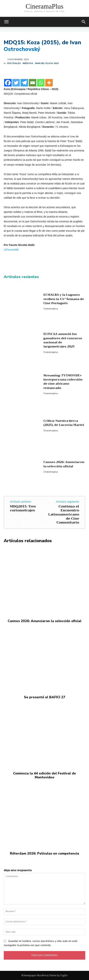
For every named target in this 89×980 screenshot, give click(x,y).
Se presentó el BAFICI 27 (45, 697)
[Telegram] (24, 83)
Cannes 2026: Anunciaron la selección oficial (64, 464)
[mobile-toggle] (6, 22)
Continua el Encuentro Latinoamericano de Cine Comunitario (64, 514)
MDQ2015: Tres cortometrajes (23, 508)
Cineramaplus (51, 309)
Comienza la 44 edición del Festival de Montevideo (44, 775)
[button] (84, 22)
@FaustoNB (11, 250)
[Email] (33, 83)
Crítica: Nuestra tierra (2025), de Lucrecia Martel (64, 423)
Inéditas (28, 63)
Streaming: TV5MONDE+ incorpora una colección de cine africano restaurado (63, 382)
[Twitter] (16, 83)
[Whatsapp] (41, 83)
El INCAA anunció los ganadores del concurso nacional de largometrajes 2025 (63, 340)
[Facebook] (8, 83)
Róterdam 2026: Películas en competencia (44, 853)
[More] (49, 83)
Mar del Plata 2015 (47, 63)
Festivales (14, 63)
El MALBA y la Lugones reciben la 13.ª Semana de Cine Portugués (64, 299)
